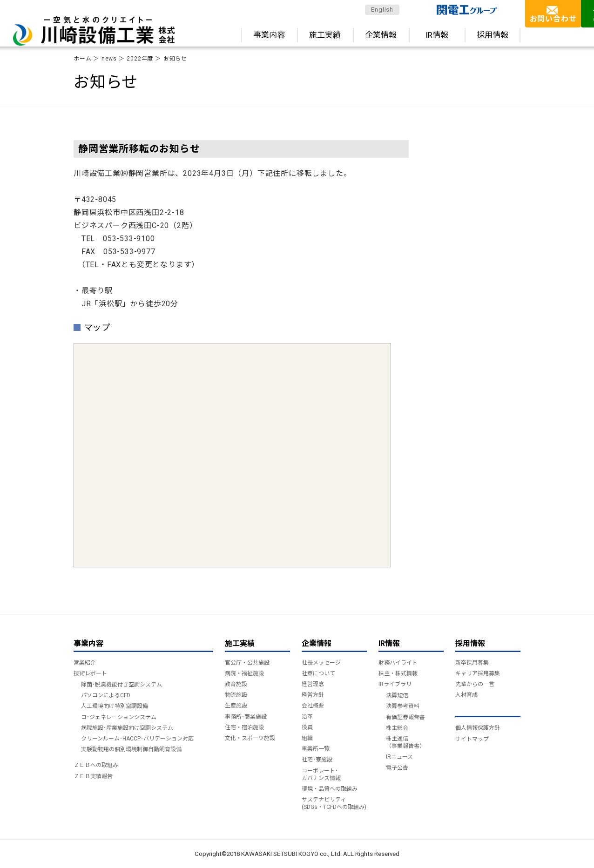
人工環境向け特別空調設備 (115, 706)
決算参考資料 (403, 706)
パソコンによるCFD (106, 695)
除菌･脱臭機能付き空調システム (121, 685)
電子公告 (397, 768)
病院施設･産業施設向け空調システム (127, 728)
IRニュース (399, 757)
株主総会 (397, 728)
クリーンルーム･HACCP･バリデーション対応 (137, 739)
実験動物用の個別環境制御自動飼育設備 (131, 749)
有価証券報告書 (405, 717)
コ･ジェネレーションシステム (119, 717)
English (382, 10)
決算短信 (397, 695)
